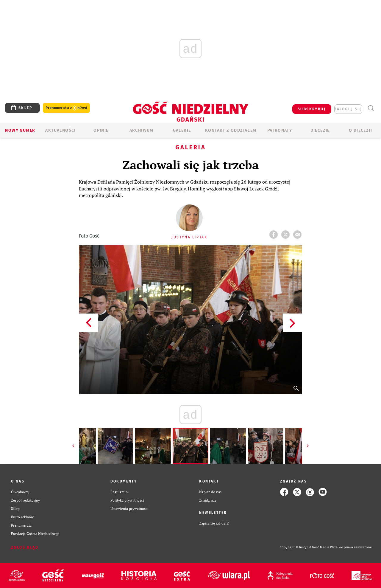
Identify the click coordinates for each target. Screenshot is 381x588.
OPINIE (101, 130)
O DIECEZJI (360, 130)
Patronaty (280, 130)
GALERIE (182, 130)
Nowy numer (20, 130)
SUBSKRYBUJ (312, 109)
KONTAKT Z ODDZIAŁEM (231, 130)
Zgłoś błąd (25, 547)
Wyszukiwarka (371, 108)
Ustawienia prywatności (129, 509)
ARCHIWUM (142, 130)
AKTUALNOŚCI (60, 130)
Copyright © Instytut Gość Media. (305, 547)
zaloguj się (348, 109)
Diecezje (320, 130)
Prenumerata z (66, 108)
